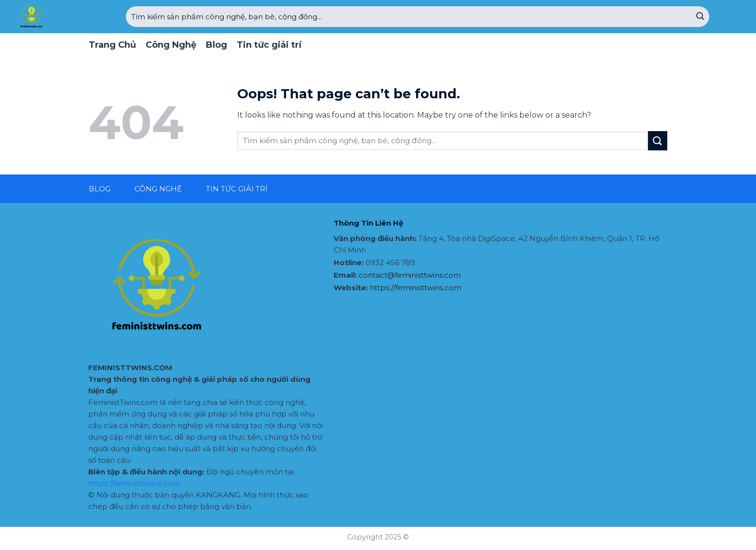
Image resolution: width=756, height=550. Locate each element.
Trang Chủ (112, 45)
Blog (216, 45)
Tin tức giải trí (269, 45)
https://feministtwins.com (134, 483)
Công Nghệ (171, 45)
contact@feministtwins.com (410, 275)
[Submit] (700, 17)
